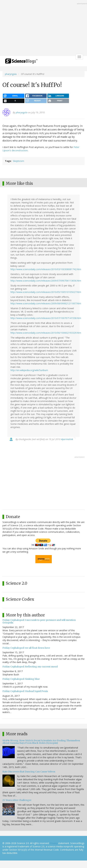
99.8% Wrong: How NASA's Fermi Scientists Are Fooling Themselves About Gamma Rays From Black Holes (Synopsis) (41, 742)
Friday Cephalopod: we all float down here (26, 648)
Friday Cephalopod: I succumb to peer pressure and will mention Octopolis (39, 621)
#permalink (67, 439)
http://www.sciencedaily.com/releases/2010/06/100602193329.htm (46, 333)
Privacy (54, 843)
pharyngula (11, 74)
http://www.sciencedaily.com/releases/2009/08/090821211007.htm (46, 303)
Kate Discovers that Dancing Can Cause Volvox (29, 772)
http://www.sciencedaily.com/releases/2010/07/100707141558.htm (46, 318)
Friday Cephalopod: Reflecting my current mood (30, 667)
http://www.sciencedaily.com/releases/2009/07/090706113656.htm (46, 281)
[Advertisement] (43, 28)
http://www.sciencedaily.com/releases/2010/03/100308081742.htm (46, 269)
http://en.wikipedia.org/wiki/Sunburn (29, 370)
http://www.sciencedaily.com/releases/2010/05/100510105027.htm (46, 292)
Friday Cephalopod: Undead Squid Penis (25, 691)
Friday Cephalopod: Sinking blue (21, 679)
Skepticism (18, 161)
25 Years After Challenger (17, 800)
